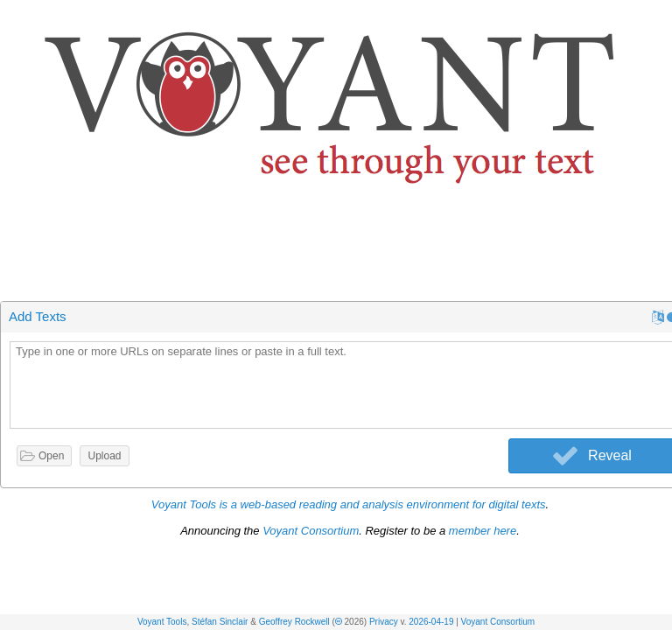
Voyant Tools (162, 622)
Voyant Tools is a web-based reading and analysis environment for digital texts (349, 504)
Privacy (384, 622)
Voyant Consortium (498, 622)
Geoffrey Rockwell (294, 622)
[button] (660, 16)
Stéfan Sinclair (220, 622)
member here (483, 531)
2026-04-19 (431, 622)
